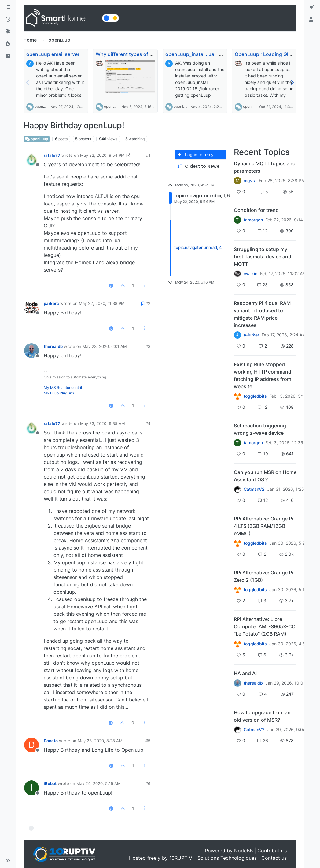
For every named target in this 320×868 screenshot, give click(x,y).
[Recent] (8, 20)
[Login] (312, 7)
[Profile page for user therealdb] (31, 351)
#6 (148, 783)
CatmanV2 (254, 489)
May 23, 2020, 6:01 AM (105, 346)
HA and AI (245, 673)
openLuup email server (53, 54)
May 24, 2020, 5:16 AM (99, 783)
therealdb (53, 346)
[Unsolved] (8, 56)
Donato (51, 741)
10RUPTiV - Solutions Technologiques (213, 858)
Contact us (274, 858)
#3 (148, 346)
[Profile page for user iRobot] (31, 788)
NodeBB (243, 851)
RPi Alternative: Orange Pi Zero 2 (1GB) (263, 576)
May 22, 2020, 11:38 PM (102, 303)
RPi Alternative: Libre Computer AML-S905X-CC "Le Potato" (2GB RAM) (265, 626)
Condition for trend (256, 210)
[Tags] (8, 32)
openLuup (43, 106)
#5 (148, 741)
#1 (148, 155)
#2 (148, 303)
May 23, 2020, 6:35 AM (103, 423)
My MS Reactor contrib (63, 387)
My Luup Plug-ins (59, 393)
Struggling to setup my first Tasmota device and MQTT (263, 257)
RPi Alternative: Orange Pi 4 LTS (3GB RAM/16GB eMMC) (263, 526)
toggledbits (255, 396)
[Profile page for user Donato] (31, 745)
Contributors (272, 851)
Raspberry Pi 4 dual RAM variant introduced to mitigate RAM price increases (262, 314)
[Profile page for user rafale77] (31, 160)
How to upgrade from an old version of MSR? (262, 716)
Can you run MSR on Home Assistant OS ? (265, 476)
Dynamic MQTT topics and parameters (265, 167)
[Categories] (8, 7)
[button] (8, 861)
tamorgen (253, 220)
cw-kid (251, 274)
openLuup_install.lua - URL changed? (209, 54)
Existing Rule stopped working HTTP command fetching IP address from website (263, 375)
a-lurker (251, 335)
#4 (148, 423)
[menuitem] (312, 7)
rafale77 (52, 155)
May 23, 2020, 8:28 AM (100, 741)
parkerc (51, 303)
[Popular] (8, 44)
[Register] (312, 20)
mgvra (250, 181)
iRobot (50, 783)
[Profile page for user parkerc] (31, 308)
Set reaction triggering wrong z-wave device (260, 429)
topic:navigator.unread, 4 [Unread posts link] (198, 248)
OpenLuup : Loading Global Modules (277, 54)
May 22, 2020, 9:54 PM (102, 155)
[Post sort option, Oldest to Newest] (200, 166)
